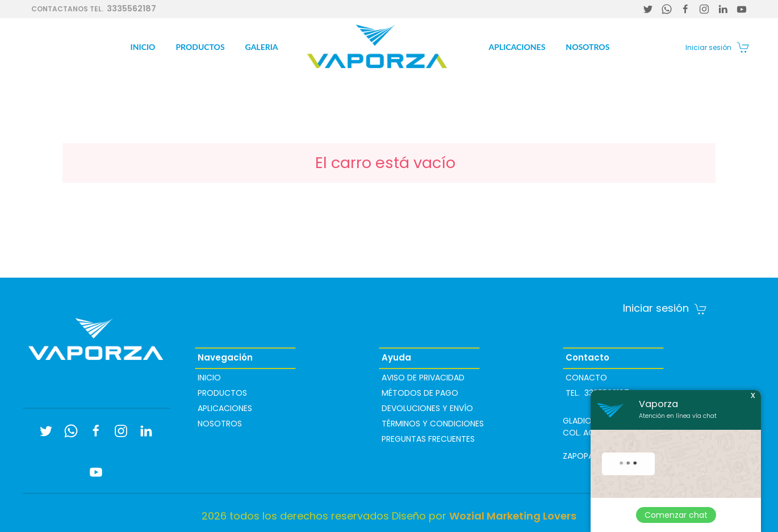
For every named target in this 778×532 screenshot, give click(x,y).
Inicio (143, 47)
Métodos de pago (420, 393)
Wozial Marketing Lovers (513, 516)
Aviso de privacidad (423, 378)
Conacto (586, 378)
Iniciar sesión (708, 47)
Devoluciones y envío (427, 408)
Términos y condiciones (433, 424)
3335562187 (94, 9)
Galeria (262, 47)
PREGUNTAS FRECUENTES (428, 439)
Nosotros (587, 47)
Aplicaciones (517, 47)
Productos (200, 47)
